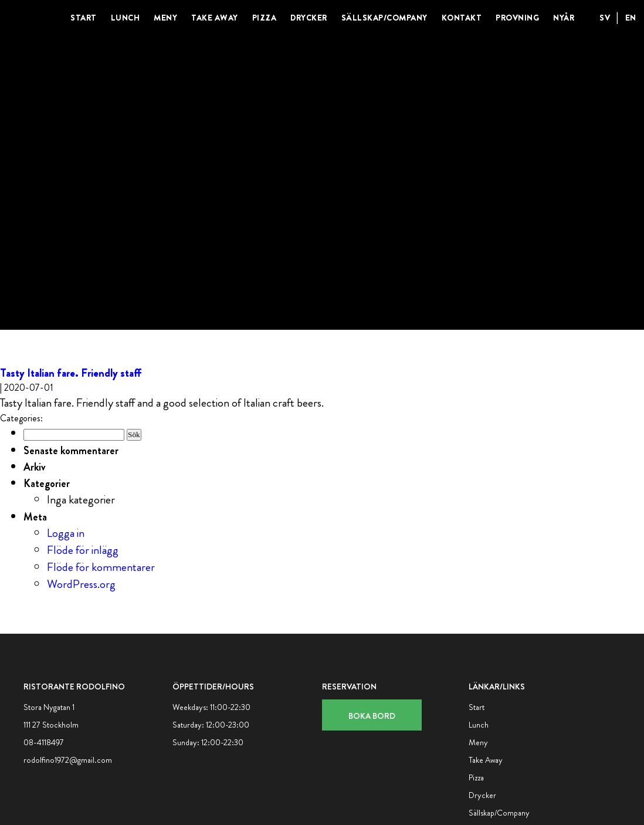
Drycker (309, 18)
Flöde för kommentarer (101, 567)
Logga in (66, 533)
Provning (517, 18)
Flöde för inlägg (83, 550)
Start (84, 18)
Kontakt (462, 18)
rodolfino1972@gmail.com (68, 760)
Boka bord (372, 716)
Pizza (265, 18)
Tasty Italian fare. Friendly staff (71, 373)
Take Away (215, 18)
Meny (165, 18)
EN (631, 18)
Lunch (126, 18)
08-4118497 (44, 742)
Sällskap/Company (384, 18)
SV (605, 18)
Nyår (564, 18)
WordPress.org (81, 584)
